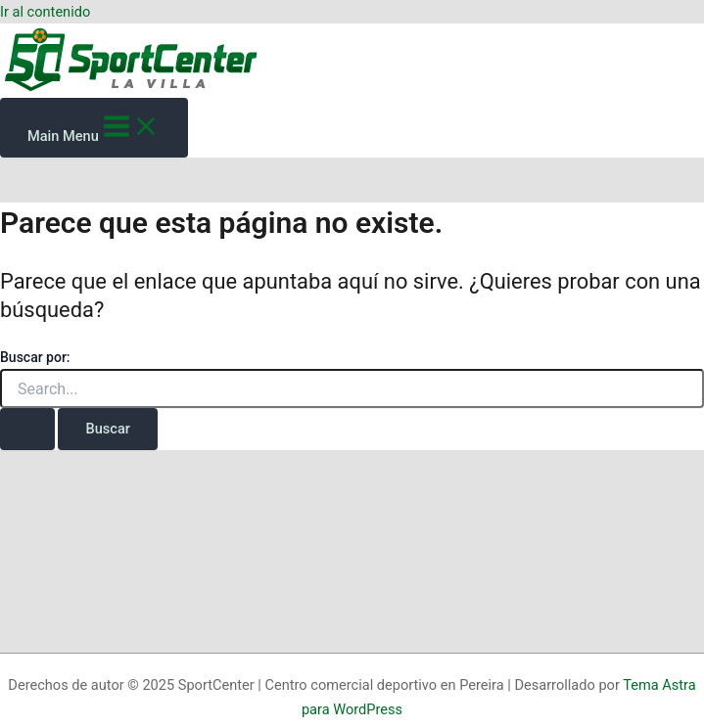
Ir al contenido (45, 12)
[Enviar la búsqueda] (27, 429)
